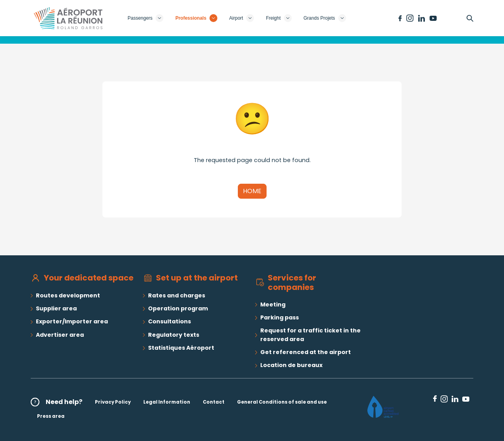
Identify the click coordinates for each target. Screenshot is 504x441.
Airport (242, 18)
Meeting (273, 304)
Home (252, 191)
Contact (214, 402)
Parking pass (280, 317)
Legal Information (167, 402)
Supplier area (56, 308)
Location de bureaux (291, 365)
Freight (279, 18)
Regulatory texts (174, 335)
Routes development (68, 295)
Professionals (196, 18)
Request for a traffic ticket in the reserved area (310, 335)
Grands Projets (325, 18)
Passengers (145, 18)
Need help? (64, 402)
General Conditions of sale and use (282, 402)
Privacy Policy (113, 402)
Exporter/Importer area (72, 321)
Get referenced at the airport (306, 352)
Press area (51, 416)
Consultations (170, 321)
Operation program (178, 308)
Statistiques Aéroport (181, 348)
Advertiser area (60, 335)
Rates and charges (177, 295)
